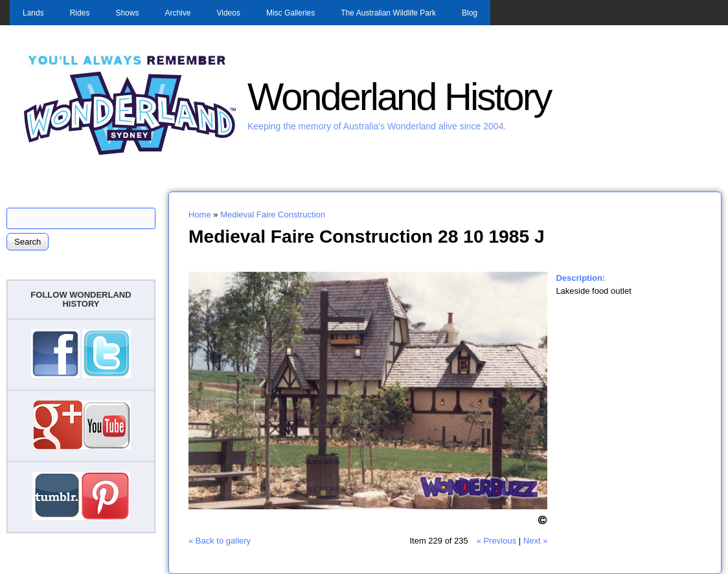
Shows (127, 13)
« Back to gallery (220, 541)
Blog (470, 13)
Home (200, 215)
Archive (177, 13)
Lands (33, 13)
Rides (80, 13)
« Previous (496, 541)
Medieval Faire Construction (273, 215)
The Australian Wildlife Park (388, 13)
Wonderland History (399, 97)
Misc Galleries (290, 13)
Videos (228, 13)
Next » (536, 541)
